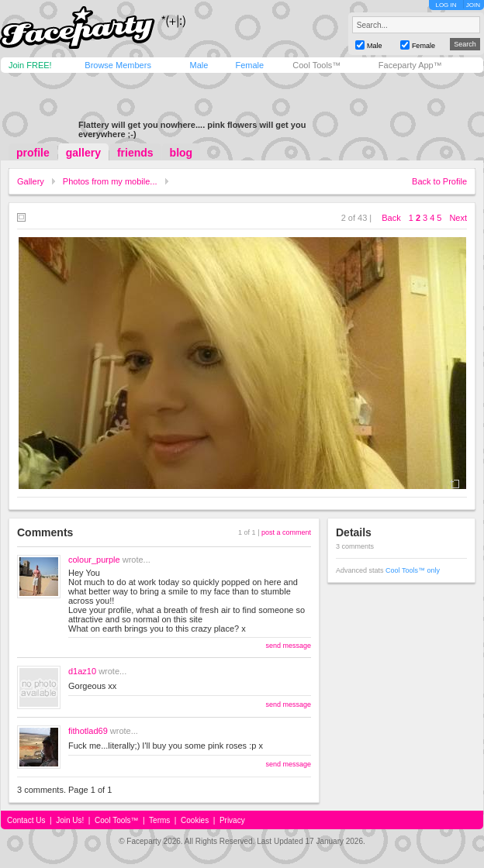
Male (199, 65)
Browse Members (118, 65)
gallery (83, 153)
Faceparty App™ (410, 65)
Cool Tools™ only (413, 570)
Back (391, 218)
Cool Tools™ (316, 65)
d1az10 (82, 671)
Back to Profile (439, 181)
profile (33, 153)
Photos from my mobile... (110, 181)
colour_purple (94, 560)
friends (135, 153)
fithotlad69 (88, 731)
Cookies (195, 820)
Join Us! (70, 820)
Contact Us (26, 820)
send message (288, 646)
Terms (159, 820)
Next (458, 218)
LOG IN (446, 5)
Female (249, 65)
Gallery (31, 181)
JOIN (473, 5)
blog (181, 153)
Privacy (232, 820)
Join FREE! (30, 65)
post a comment (286, 532)
